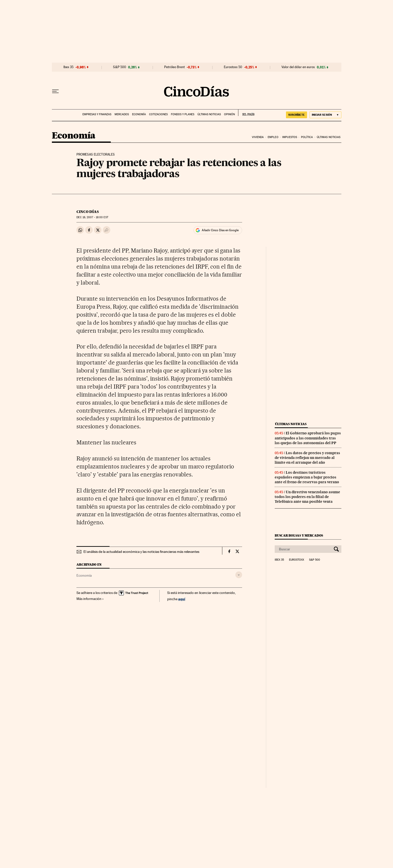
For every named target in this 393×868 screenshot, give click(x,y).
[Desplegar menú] (55, 91)
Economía (139, 114)
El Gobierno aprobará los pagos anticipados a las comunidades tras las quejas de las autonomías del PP (308, 438)
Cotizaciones (158, 114)
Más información (90, 599)
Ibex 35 (68, 67)
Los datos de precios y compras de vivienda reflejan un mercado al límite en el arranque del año (307, 458)
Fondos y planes (183, 114)
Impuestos (290, 137)
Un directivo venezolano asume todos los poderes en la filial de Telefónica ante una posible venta (307, 497)
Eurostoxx (297, 560)
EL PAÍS (246, 113)
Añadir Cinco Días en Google (220, 230)
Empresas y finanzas (97, 114)
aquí (182, 599)
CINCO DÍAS (88, 212)
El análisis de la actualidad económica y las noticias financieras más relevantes (141, 552)
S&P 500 (120, 67)
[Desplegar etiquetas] (239, 575)
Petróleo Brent (174, 67)
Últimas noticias (209, 114)
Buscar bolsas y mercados (299, 535)
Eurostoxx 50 (233, 67)
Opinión (229, 114)
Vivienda (258, 137)
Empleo (273, 137)
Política (307, 137)
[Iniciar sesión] (325, 115)
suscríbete (297, 115)
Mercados (122, 114)
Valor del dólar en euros (298, 67)
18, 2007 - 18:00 (92, 217)
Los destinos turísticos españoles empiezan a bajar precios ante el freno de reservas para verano (307, 477)
